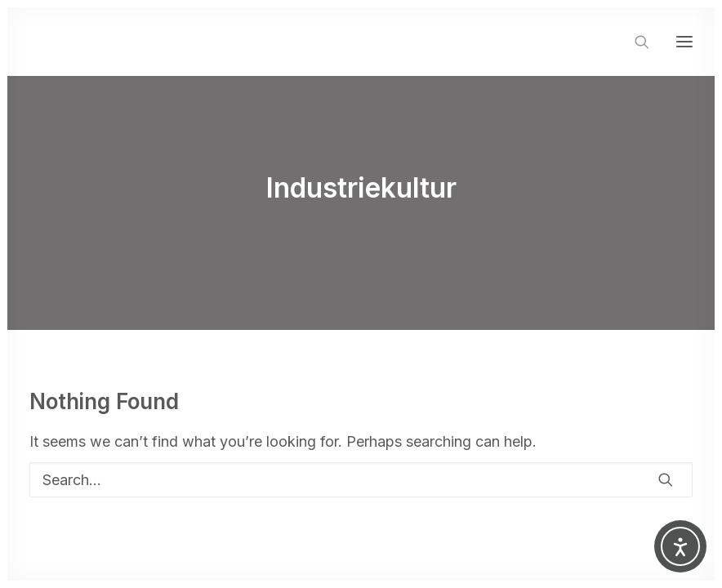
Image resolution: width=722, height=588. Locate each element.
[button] (684, 42)
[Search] (635, 42)
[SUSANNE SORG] (126, 42)
